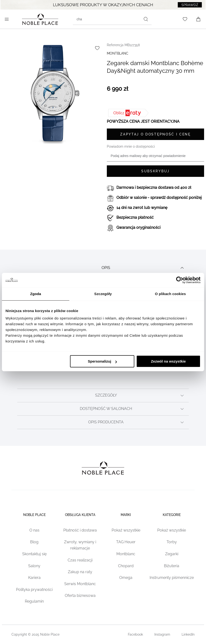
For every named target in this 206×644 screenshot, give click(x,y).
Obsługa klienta (80, 515)
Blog (34, 542)
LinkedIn (188, 634)
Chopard (126, 566)
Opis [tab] (143, 268)
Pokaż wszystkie (126, 530)
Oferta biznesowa (80, 596)
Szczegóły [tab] (103, 294)
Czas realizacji (80, 560)
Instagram (162, 634)
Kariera (34, 578)
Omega (126, 578)
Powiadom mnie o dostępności (131, 146)
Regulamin (34, 601)
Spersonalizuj (103, 361)
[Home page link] (40, 19)
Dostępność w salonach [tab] (133, 409)
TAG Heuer (126, 542)
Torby (172, 542)
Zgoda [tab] (36, 294)
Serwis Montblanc (80, 584)
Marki (126, 515)
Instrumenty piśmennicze (172, 578)
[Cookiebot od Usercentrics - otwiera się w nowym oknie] (180, 280)
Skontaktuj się (34, 554)
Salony (34, 566)
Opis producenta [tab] (137, 422)
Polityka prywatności (34, 590)
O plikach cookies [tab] (170, 294)
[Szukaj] (146, 19)
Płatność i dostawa (80, 530)
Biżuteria (172, 566)
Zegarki (172, 554)
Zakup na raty (80, 572)
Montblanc (126, 554)
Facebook (135, 634)
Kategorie (172, 515)
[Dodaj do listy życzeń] (97, 48)
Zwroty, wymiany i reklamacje (80, 545)
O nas (34, 530)
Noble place (34, 515)
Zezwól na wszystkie (168, 361)
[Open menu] (8, 19)
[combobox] (112, 19)
